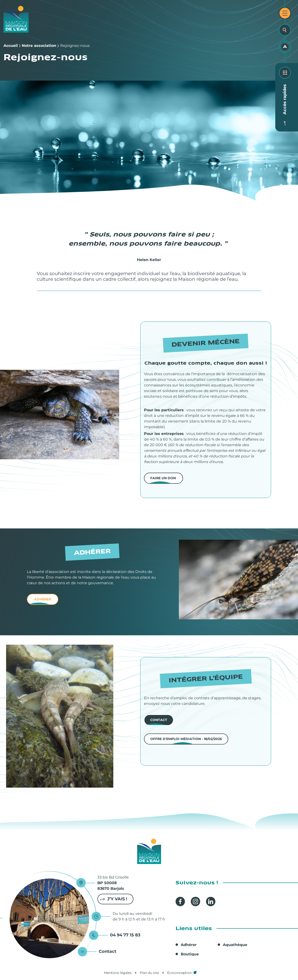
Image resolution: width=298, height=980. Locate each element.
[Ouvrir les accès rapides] (285, 73)
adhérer (43, 599)
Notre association (39, 46)
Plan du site (149, 973)
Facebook (180, 901)
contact (159, 720)
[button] (60, 415)
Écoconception (179, 973)
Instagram (195, 901)
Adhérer (189, 945)
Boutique (190, 954)
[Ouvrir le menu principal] (285, 13)
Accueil (11, 46)
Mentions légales (118, 973)
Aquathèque (235, 945)
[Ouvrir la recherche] (285, 30)
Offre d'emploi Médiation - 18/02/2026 (186, 739)
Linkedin (211, 901)
